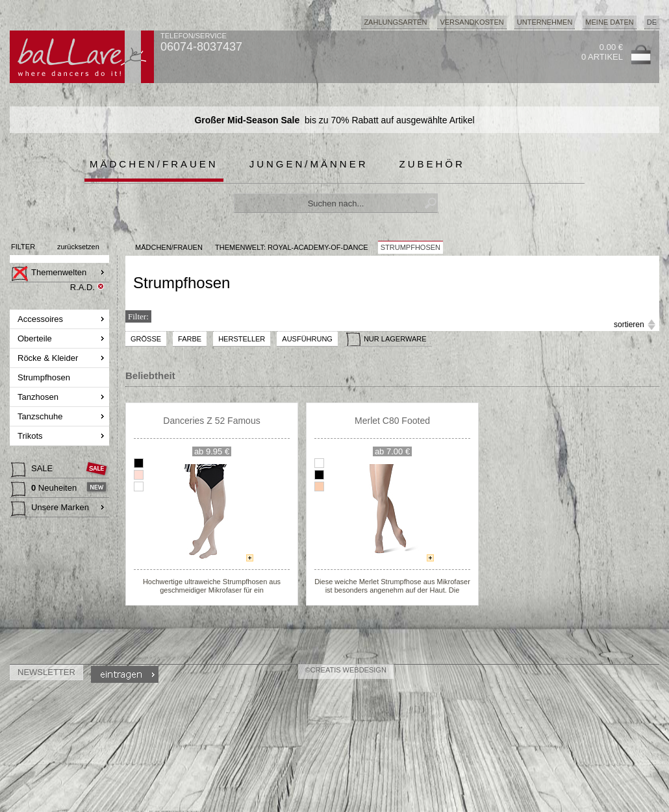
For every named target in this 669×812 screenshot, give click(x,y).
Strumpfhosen (45, 377)
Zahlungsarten (395, 22)
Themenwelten (49, 274)
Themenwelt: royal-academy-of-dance (292, 247)
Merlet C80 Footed (392, 421)
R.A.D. (82, 287)
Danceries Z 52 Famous (211, 421)
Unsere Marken (50, 509)
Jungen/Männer (309, 164)
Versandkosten (472, 22)
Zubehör (432, 164)
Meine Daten (609, 22)
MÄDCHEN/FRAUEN (169, 247)
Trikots (31, 436)
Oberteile (36, 338)
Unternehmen (545, 22)
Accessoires (42, 319)
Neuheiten (45, 489)
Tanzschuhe (41, 416)
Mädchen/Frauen (154, 164)
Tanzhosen (39, 397)
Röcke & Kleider (49, 358)
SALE (33, 470)
